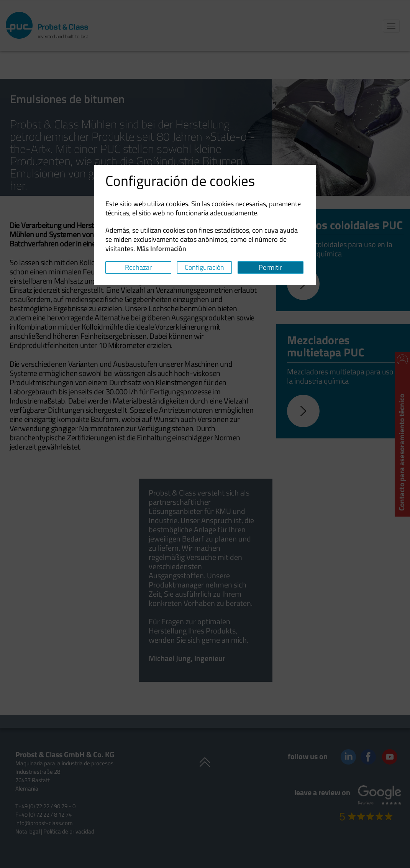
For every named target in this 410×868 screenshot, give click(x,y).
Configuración (204, 267)
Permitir (270, 267)
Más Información (161, 249)
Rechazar (138, 267)
